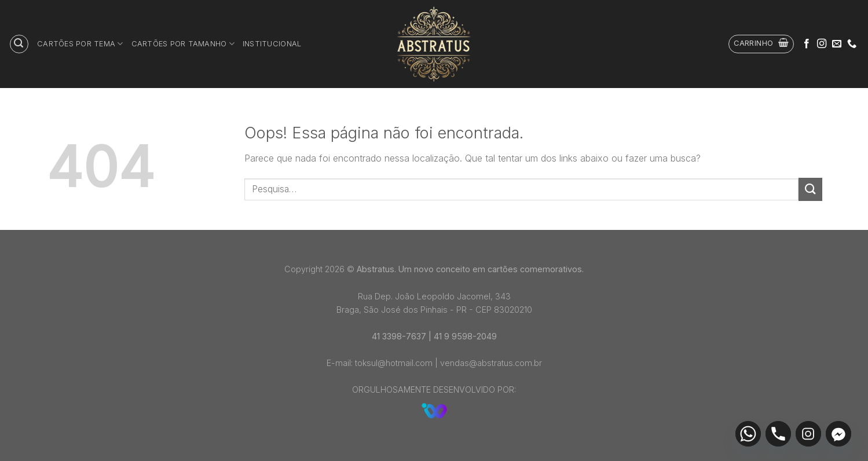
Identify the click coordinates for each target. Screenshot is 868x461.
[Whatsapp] (748, 434)
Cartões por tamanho (183, 44)
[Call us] (852, 44)
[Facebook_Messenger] (838, 434)
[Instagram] (808, 434)
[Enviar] (810, 189)
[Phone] (778, 434)
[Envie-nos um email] (837, 44)
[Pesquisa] (19, 44)
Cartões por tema (80, 44)
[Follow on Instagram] (822, 44)
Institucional (272, 44)
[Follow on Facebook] (807, 44)
